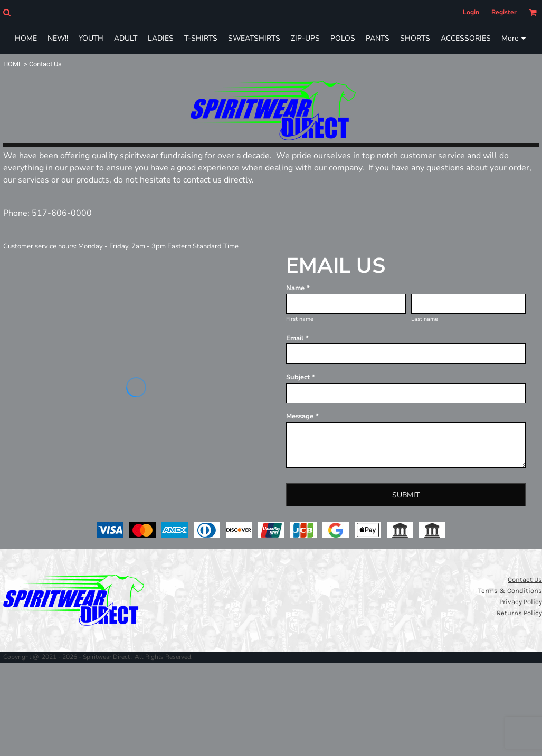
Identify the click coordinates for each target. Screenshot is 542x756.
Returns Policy (519, 613)
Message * (302, 416)
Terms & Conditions (510, 591)
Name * (298, 288)
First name (300, 319)
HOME (13, 64)
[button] (7, 12)
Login (471, 12)
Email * (297, 338)
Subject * (301, 377)
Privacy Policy (521, 602)
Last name (425, 319)
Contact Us (525, 580)
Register (504, 12)
